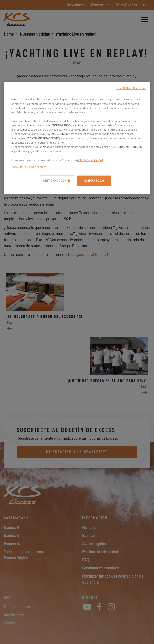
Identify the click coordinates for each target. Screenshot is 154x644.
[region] (77, 138)
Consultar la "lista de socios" (29, 167)
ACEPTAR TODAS (94, 181)
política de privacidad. (90, 160)
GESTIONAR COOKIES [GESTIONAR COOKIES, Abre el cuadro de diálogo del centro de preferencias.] (57, 181)
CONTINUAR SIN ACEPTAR (131, 88)
